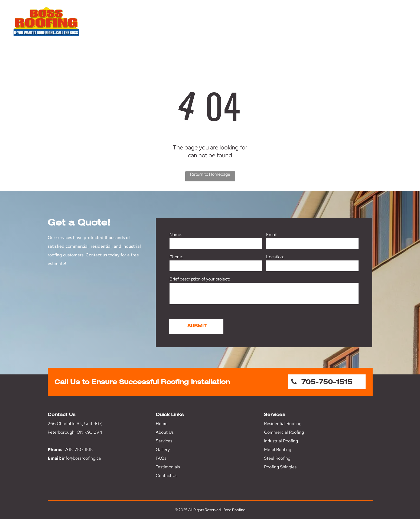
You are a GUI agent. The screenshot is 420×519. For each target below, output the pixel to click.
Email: (272, 235)
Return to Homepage (210, 174)
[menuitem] (234, 27)
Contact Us (167, 476)
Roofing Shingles (280, 467)
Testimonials (168, 467)
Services (164, 441)
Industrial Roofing (281, 441)
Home (162, 424)
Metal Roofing (278, 450)
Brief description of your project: (200, 279)
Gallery (163, 450)
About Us (165, 432)
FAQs (161, 458)
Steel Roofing (277, 458)
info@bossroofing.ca (81, 458)
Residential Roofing (283, 424)
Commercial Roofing (284, 432)
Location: (275, 257)
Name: (176, 235)
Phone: (176, 257)
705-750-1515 (79, 450)
